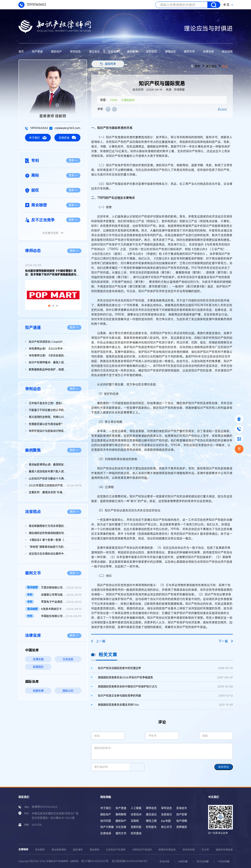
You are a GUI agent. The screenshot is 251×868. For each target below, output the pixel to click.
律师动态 (170, 51)
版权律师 (78, 850)
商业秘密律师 (59, 850)
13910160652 (32, 5)
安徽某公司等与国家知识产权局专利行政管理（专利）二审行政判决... (61, 595)
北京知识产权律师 (116, 850)
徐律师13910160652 (44, 807)
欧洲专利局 (189, 850)
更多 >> (73, 160)
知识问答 (106, 821)
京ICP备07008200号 (95, 861)
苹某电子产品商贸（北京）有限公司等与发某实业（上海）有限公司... (61, 602)
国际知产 (56, 51)
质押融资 (182, 827)
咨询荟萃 (182, 808)
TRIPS (114, 100)
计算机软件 (128, 100)
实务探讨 (151, 51)
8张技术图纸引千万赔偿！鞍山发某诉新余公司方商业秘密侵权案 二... (61, 609)
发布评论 (224, 767)
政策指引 (38, 667)
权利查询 (136, 833)
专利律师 (40, 850)
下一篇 (226, 641)
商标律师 (94, 850)
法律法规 (38, 659)
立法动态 (68, 659)
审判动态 (75, 51)
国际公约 (68, 691)
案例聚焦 (132, 51)
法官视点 (113, 51)
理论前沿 (94, 51)
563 (224, 109)
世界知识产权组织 (142, 850)
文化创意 (121, 827)
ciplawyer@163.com (65, 128)
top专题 (166, 821)
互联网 (135, 821)
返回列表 (110, 64)
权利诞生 (151, 827)
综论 (225, 66)
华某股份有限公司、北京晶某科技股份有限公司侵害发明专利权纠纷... (61, 616)
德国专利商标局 (224, 850)
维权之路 (151, 821)
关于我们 (38, 138)
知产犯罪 (182, 814)
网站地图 (227, 51)
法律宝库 (208, 51)
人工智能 (136, 808)
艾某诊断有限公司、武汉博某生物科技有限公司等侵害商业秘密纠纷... (61, 588)
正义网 (205, 850)
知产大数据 (107, 827)
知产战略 (182, 821)
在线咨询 (67, 138)
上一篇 (98, 641)
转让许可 (166, 827)
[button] (49, 306)
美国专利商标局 (167, 850)
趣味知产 (121, 821)
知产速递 (37, 51)
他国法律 (38, 691)
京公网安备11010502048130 (129, 861)
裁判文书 (189, 51)
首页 (21, 51)
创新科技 (136, 827)
